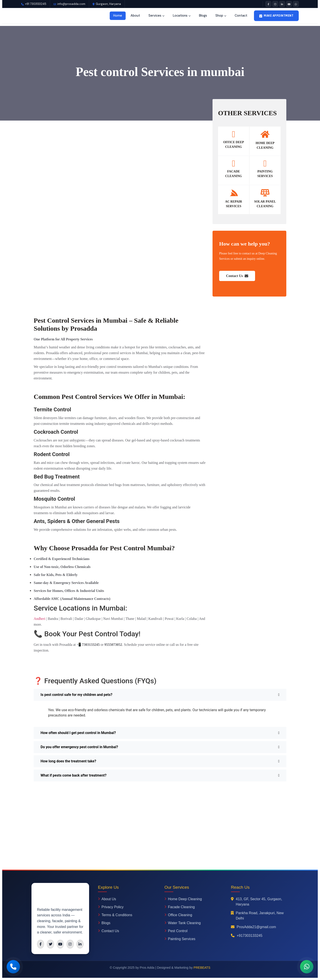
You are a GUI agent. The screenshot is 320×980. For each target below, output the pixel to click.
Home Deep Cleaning (183, 899)
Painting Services (180, 939)
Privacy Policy (111, 907)
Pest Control (176, 931)
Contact (241, 16)
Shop (221, 16)
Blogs (203, 16)
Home (118, 16)
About (135, 16)
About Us (107, 899)
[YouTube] (289, 4)
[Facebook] (268, 4)
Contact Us (237, 276)
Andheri (39, 619)
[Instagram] (275, 4)
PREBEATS (202, 968)
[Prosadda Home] (39, 16)
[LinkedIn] (282, 4)
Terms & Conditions (115, 915)
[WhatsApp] (296, 4)
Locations (182, 16)
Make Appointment (276, 16)
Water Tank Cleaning (183, 923)
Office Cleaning (178, 915)
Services (156, 16)
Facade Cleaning (180, 907)
